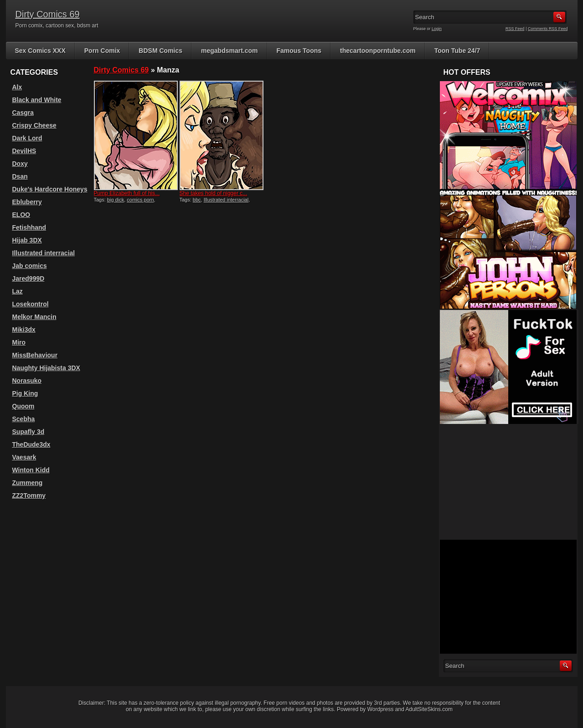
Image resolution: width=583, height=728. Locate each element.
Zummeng (28, 483)
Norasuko (27, 381)
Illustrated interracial (226, 200)
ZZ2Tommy (29, 496)
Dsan (20, 176)
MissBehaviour (35, 355)
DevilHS (24, 151)
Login (437, 29)
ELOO (21, 215)
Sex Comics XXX (40, 51)
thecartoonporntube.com (378, 51)
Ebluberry (27, 202)
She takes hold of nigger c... (214, 193)
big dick (116, 200)
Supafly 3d (28, 432)
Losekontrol (31, 304)
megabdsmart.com (229, 51)
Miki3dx (24, 330)
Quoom (23, 406)
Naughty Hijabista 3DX (46, 368)
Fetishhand (29, 227)
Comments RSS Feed (548, 29)
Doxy (20, 164)
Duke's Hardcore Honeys (50, 189)
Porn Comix (102, 51)
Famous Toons (299, 51)
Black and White (37, 100)
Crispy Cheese (34, 125)
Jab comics (30, 266)
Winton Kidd (31, 470)
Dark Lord (27, 138)
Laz (18, 291)
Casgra (23, 113)
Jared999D (28, 279)
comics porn (140, 200)
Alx (17, 87)
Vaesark (24, 457)
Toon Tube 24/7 (457, 51)
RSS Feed (515, 29)
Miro (19, 342)
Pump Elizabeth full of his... (127, 193)
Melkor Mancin (34, 317)
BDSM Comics (160, 51)
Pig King (25, 393)
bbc (197, 200)
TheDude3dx (31, 444)
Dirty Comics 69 (48, 14)
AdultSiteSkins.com (429, 709)
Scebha (24, 419)
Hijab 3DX (27, 240)
